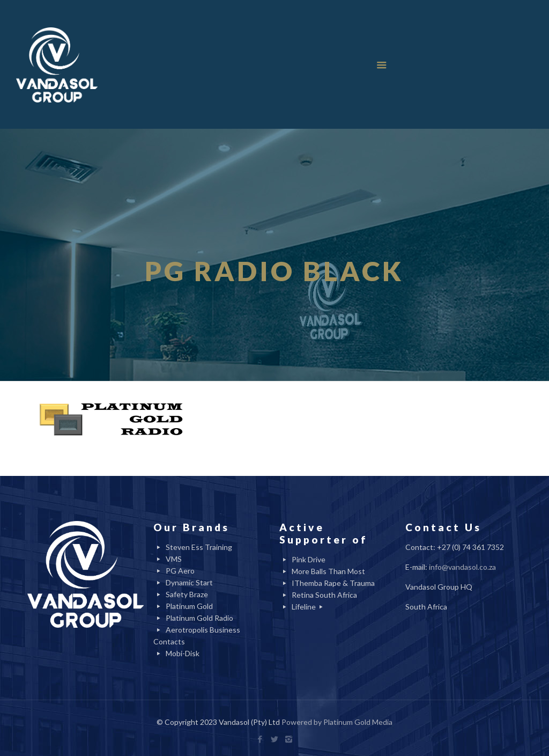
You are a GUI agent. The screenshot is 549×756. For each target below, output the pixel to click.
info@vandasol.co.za (462, 567)
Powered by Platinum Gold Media (337, 722)
